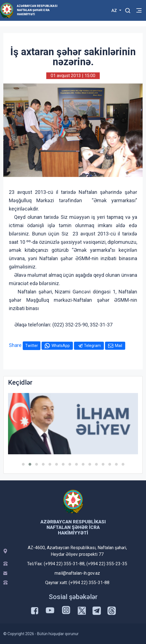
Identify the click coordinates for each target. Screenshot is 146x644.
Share (15, 345)
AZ (115, 11)
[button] (23, 464)
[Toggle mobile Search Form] (128, 10)
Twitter (32, 346)
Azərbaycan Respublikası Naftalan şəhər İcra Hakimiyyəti (37, 10)
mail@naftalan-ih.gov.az (77, 573)
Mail (119, 346)
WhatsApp (61, 346)
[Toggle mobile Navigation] (139, 10)
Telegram (92, 346)
